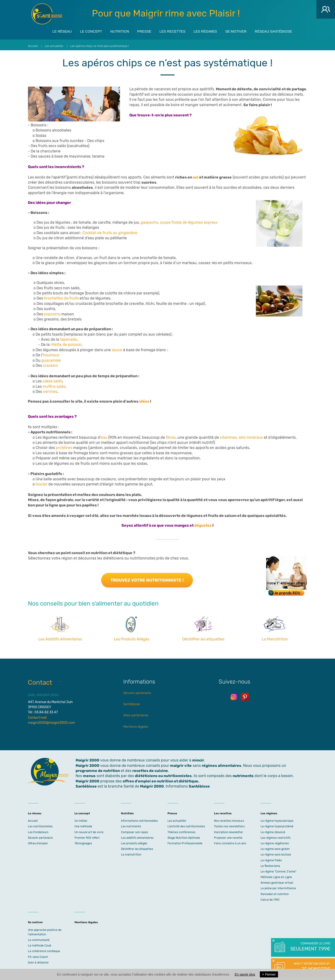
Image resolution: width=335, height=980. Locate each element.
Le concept (84, 31)
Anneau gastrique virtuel (277, 881)
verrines (50, 390)
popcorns (52, 312)
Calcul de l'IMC (270, 898)
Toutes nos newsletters (229, 825)
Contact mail (37, 716)
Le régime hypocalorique (277, 819)
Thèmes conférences (181, 830)
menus (89, 774)
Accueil (33, 819)
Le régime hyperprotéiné (277, 825)
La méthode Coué (40, 944)
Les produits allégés (134, 842)
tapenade (68, 338)
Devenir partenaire (137, 691)
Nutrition (115, 31)
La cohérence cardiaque (44, 950)
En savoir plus (245, 974)
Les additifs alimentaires (137, 836)
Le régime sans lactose (276, 853)
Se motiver (242, 31)
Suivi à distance (38, 961)
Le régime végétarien (275, 842)
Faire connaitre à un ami (230, 842)
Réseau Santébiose (283, 31)
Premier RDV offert (87, 836)
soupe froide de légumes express (189, 221)
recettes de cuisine (150, 769)
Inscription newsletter (229, 830)
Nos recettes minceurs (229, 819)
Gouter (42, 482)
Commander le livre (310, 947)
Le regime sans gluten (275, 847)
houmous (51, 353)
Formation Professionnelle (185, 842)
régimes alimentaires (221, 764)
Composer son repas (134, 830)
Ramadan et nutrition (275, 892)
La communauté (39, 938)
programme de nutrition (98, 769)
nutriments (243, 774)
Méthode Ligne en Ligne (276, 875)
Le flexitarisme (270, 864)
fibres (171, 436)
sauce (117, 348)
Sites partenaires (136, 714)
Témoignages (83, 842)
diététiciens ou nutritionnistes (163, 774)
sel (196, 175)
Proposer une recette (228, 836)
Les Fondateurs (38, 830)
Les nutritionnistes (40, 825)
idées (145, 400)
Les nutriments (131, 825)
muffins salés (54, 385)
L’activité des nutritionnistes (186, 825)
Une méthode (83, 825)
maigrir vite (181, 764)
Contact (40, 681)
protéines (65, 446)
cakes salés (52, 379)
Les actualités (177, 819)
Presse (142, 31)
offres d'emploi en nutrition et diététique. (161, 779)
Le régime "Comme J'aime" (278, 870)
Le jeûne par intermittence (278, 887)
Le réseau (52, 31)
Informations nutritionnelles (139, 819)
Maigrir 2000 (47, 14)
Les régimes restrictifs (276, 836)
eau (104, 436)
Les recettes (173, 31)
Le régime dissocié (273, 830)
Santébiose (132, 702)
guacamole (51, 359)
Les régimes (208, 31)
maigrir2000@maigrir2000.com (51, 721)
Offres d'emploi (38, 842)
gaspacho (149, 221)
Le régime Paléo (271, 859)
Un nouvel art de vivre (89, 830)
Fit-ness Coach (38, 955)
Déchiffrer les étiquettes (137, 847)
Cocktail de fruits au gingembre (110, 231)
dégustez (203, 524)
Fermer (269, 974)
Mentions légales (136, 725)
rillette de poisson (66, 343)
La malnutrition (131, 853)
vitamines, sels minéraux (241, 436)
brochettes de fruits (61, 297)
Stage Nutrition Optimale (184, 836)
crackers (50, 364)
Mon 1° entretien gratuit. (310, 967)
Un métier (81, 819)
